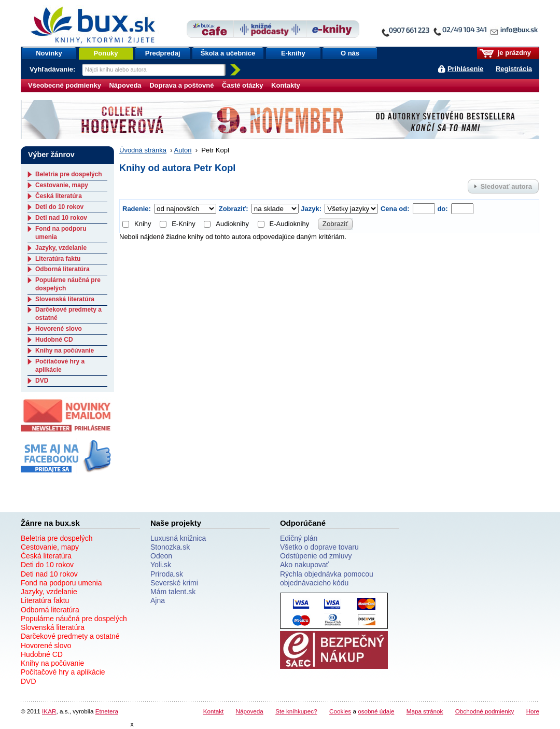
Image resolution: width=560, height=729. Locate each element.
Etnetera (107, 711)
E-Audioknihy (284, 224)
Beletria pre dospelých (69, 174)
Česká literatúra (59, 196)
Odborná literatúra (62, 269)
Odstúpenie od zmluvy (316, 556)
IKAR (49, 711)
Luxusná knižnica (178, 538)
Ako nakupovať (304, 565)
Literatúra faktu (58, 259)
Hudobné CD (54, 340)
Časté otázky (242, 85)
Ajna (158, 600)
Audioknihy (226, 224)
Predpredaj (163, 53)
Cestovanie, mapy (62, 185)
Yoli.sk (161, 565)
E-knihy (293, 53)
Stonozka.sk (170, 547)
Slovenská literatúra (65, 299)
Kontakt (214, 711)
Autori (183, 150)
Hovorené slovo (59, 329)
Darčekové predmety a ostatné (70, 636)
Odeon (161, 556)
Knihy (137, 224)
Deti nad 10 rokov (61, 218)
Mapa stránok (425, 711)
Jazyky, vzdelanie (61, 248)
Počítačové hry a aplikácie (60, 366)
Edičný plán (299, 538)
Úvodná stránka (143, 150)
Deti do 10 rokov (59, 207)
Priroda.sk (167, 574)
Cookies (340, 711)
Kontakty (286, 85)
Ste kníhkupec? (296, 711)
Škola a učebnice (228, 53)
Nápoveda (125, 85)
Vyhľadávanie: (53, 69)
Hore (533, 711)
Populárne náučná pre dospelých (74, 619)
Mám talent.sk (173, 592)
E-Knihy (178, 224)
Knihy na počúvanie (65, 351)
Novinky (49, 53)
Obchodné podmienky (485, 711)
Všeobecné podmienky (65, 85)
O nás (350, 53)
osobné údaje (376, 711)
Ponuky (106, 53)
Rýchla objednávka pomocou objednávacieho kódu (327, 578)
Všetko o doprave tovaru (319, 547)
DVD (42, 381)
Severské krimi (174, 583)
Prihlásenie (465, 69)
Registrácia (514, 69)
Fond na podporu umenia (61, 583)
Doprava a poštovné (181, 85)
